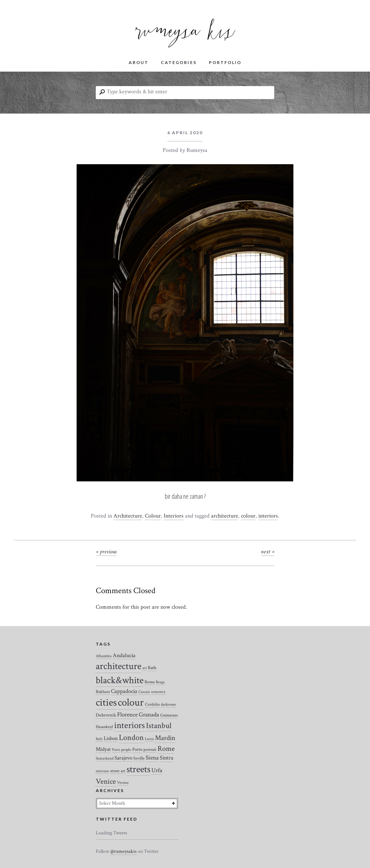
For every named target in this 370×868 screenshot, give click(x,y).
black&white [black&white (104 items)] (120, 680)
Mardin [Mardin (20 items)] (165, 738)
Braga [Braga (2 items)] (160, 682)
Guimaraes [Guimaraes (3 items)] (169, 715)
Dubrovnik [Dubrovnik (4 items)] (106, 715)
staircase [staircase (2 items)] (102, 771)
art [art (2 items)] (145, 668)
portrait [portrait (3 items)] (150, 750)
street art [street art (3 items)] (118, 771)
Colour (153, 516)
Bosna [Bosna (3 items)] (150, 682)
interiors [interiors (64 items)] (130, 726)
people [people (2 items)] (126, 750)
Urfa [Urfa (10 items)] (157, 770)
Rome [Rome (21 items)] (166, 749)
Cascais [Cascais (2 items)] (144, 692)
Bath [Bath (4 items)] (152, 668)
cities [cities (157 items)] (106, 703)
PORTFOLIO (225, 62)
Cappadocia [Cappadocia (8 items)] (124, 691)
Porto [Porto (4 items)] (137, 750)
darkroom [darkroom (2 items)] (168, 705)
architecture (225, 516)
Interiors (174, 516)
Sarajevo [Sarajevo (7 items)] (123, 758)
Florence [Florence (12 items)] (127, 715)
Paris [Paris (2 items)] (116, 750)
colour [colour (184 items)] (131, 702)
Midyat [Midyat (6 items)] (103, 749)
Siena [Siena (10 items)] (152, 758)
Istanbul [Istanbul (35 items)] (159, 726)
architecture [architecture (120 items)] (119, 666)
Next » (268, 552)
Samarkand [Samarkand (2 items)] (105, 758)
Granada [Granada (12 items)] (149, 715)
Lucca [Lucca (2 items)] (149, 739)
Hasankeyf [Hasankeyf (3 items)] (104, 727)
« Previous (106, 552)
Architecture (128, 516)
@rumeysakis (123, 851)
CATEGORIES (178, 62)
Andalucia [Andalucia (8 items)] (124, 655)
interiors (268, 516)
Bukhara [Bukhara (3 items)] (103, 692)
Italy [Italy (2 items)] (99, 739)
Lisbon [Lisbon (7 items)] (111, 738)
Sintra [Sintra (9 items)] (167, 758)
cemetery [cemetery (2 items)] (158, 692)
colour (248, 516)
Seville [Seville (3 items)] (139, 758)
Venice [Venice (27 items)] (106, 781)
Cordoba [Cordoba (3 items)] (152, 704)
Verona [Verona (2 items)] (123, 783)
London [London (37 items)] (131, 738)
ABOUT (139, 62)
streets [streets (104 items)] (138, 769)
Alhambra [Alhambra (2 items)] (104, 656)
